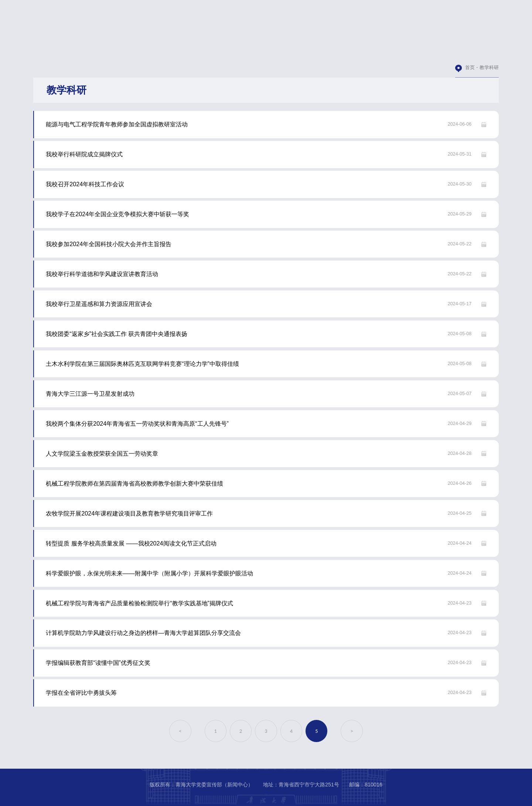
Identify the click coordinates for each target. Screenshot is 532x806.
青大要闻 (139, 48)
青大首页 (37, 48)
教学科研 (190, 48)
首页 (470, 68)
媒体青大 (444, 48)
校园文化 (495, 48)
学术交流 (241, 48)
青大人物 (393, 48)
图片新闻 (291, 48)
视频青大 (342, 48)
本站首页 (88, 48)
